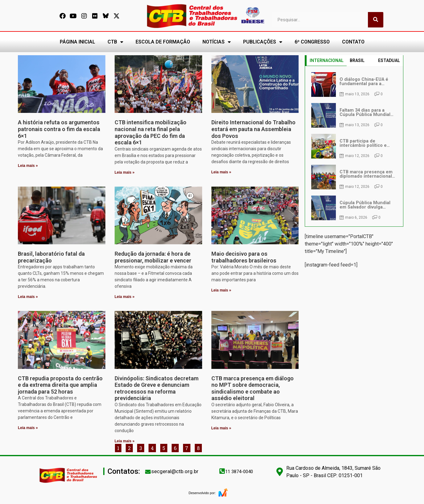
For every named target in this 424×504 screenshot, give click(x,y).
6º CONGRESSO (312, 42)
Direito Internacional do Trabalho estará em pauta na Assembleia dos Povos (253, 129)
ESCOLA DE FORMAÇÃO (163, 42)
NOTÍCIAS (217, 42)
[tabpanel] (354, 146)
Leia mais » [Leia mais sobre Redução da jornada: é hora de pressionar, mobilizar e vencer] (125, 297)
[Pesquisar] (376, 20)
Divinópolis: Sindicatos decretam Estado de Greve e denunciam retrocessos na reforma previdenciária (157, 388)
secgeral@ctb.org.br (175, 471)
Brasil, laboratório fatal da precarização (51, 257)
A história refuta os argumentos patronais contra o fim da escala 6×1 (59, 129)
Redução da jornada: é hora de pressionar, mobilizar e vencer (153, 257)
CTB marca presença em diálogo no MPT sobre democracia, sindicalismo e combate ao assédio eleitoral (253, 388)
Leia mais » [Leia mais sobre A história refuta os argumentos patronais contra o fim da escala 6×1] (28, 166)
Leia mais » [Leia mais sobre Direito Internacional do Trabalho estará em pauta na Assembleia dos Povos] (221, 172)
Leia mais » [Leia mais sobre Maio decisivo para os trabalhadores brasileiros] (221, 290)
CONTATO (353, 42)
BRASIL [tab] (357, 60)
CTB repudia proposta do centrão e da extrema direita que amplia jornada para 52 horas (60, 385)
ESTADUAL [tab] (389, 60)
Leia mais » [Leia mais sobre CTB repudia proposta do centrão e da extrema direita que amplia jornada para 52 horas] (28, 428)
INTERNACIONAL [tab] (327, 60)
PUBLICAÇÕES (263, 42)
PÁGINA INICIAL (77, 42)
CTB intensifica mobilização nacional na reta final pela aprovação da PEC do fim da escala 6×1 (151, 132)
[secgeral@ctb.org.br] (148, 472)
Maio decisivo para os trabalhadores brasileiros (244, 257)
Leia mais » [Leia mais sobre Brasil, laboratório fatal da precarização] (28, 297)
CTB (115, 42)
